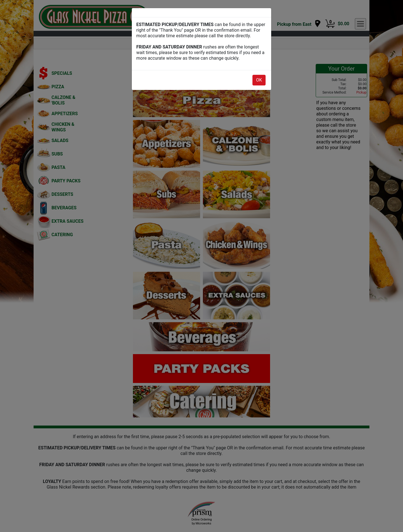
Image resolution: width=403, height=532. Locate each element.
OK (259, 80)
